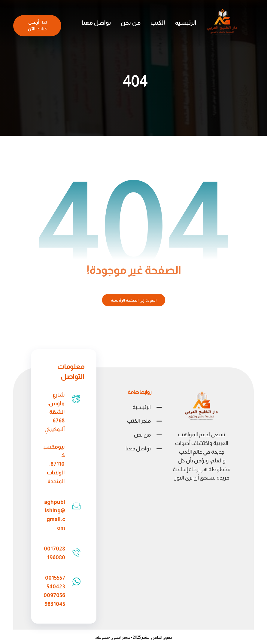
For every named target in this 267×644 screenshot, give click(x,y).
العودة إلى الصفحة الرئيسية (133, 300)
